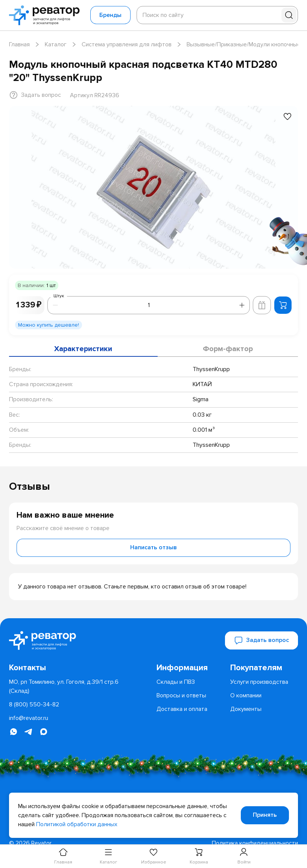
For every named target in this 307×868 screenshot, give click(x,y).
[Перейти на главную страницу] (47, 15)
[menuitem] (190, 668)
